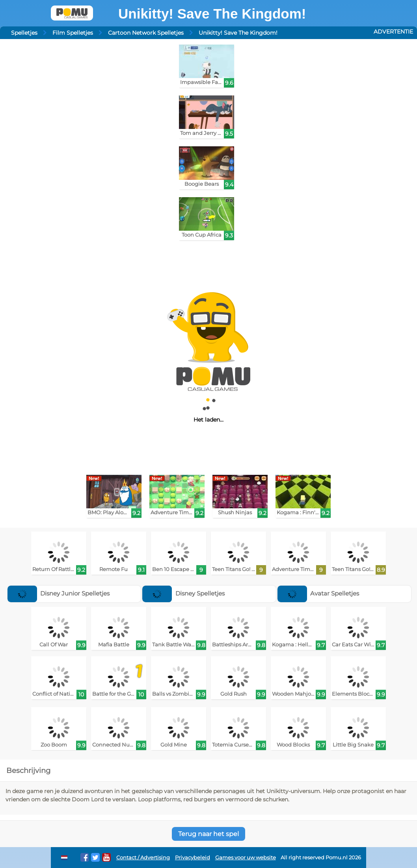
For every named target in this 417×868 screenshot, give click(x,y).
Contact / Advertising (143, 858)
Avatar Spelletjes (318, 593)
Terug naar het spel (208, 834)
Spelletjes (24, 33)
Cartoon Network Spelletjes (146, 33)
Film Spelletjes (73, 33)
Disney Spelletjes (183, 593)
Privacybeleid (193, 858)
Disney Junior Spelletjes (59, 593)
